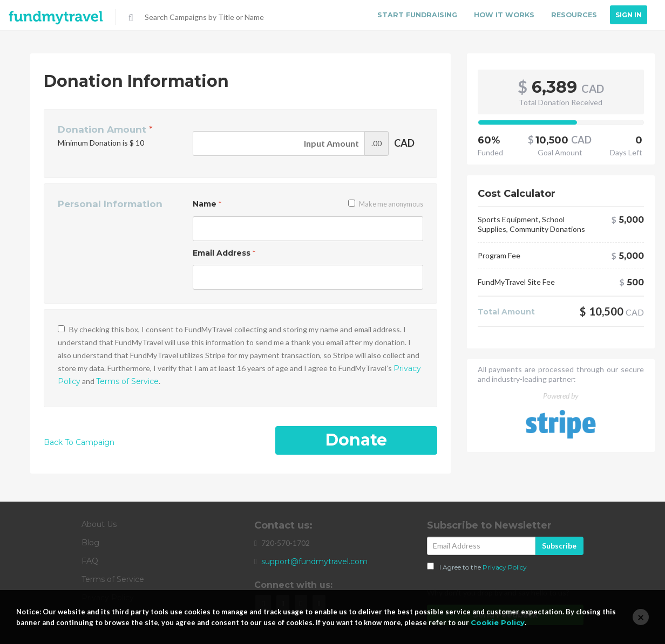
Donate (356, 440)
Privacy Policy (505, 567)
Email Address (224, 253)
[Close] (641, 617)
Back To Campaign (79, 442)
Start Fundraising (418, 15)
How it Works (504, 15)
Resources (574, 15)
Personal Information (110, 204)
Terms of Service (127, 381)
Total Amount (506, 312)
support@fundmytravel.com (314, 561)
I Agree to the (477, 567)
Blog (90, 543)
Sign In (629, 15)
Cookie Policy (498, 622)
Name (207, 204)
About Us (99, 524)
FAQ (90, 561)
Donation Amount (105, 129)
